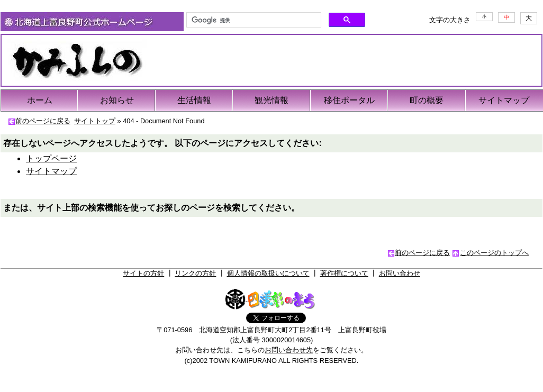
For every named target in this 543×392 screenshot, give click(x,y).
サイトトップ (95, 121)
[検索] (253, 20)
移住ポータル (349, 100)
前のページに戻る (43, 121)
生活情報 (194, 100)
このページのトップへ (494, 253)
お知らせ (117, 100)
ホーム (40, 100)
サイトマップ (504, 100)
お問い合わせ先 (289, 350)
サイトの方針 (143, 273)
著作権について (344, 273)
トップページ (51, 158)
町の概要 (427, 100)
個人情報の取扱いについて (268, 273)
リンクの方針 (195, 273)
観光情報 (271, 100)
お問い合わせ (400, 273)
